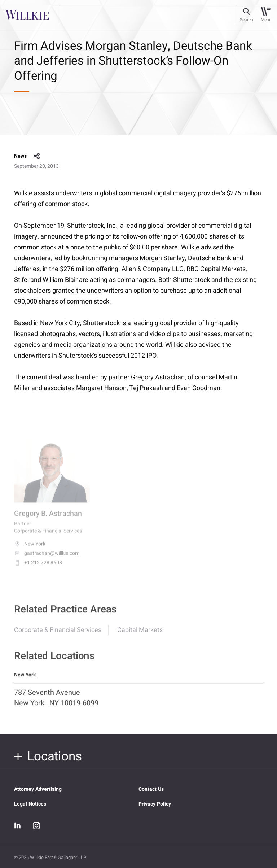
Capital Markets (140, 634)
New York (30, 549)
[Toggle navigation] (266, 15)
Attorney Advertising (38, 789)
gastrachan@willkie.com (47, 559)
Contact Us (151, 789)
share (37, 156)
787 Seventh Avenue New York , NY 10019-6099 (56, 702)
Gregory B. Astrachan (48, 519)
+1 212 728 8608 (38, 568)
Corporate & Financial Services (58, 634)
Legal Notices (30, 804)
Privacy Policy (155, 804)
